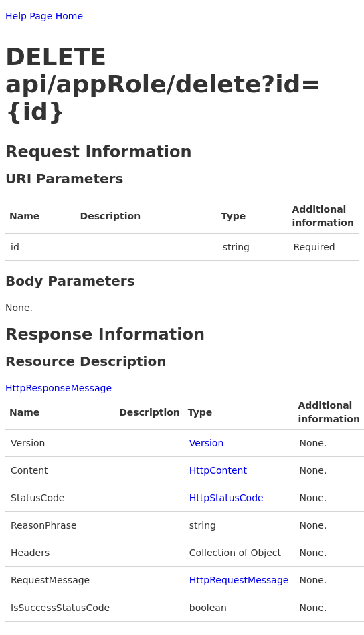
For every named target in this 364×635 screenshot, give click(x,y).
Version (206, 443)
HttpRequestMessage (239, 580)
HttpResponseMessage (59, 388)
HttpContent (218, 470)
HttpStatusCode (226, 498)
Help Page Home (44, 16)
